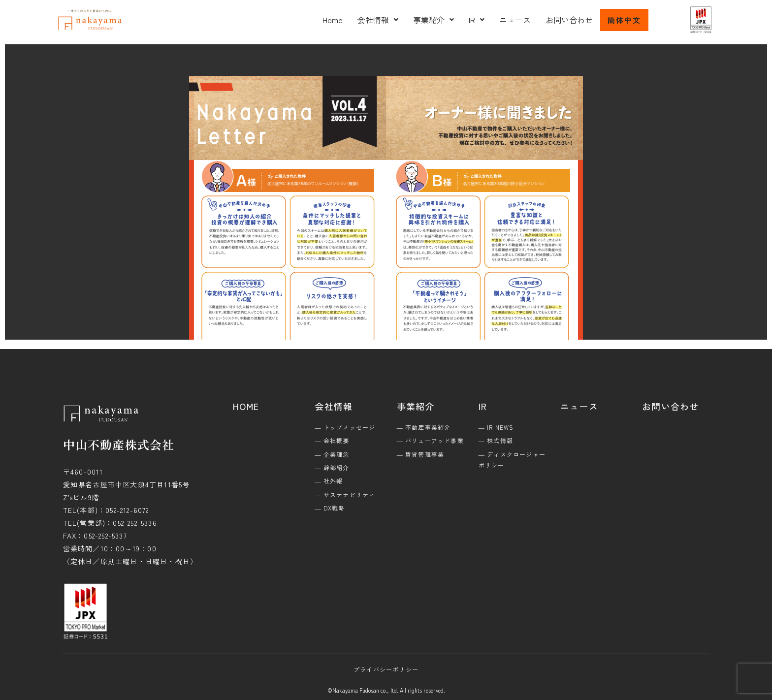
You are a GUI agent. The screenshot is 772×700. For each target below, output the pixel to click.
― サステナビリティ (345, 494)
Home (333, 20)
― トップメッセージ (345, 427)
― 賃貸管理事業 (421, 454)
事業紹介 (434, 20)
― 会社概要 (332, 440)
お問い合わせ (569, 20)
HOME (246, 406)
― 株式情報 (496, 440)
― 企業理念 (332, 454)
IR (477, 20)
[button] (378, 20)
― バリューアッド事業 (430, 440)
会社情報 (378, 20)
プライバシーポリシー (386, 669)
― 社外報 (329, 481)
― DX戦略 (330, 508)
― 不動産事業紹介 (424, 427)
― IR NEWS (496, 427)
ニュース (515, 20)
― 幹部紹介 (332, 467)
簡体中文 (624, 20)
